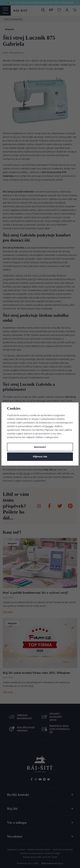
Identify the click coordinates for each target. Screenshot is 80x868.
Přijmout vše (40, 457)
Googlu (49, 426)
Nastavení (40, 447)
